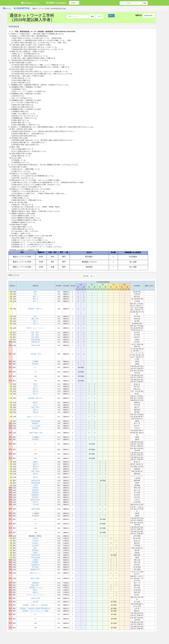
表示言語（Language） (57, 3)
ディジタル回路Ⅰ (36, 426)
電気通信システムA (36, 588)
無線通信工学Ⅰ (36, 570)
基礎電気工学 (36, 342)
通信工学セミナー (36, 573)
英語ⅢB (36, 477)
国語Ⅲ (36, 462)
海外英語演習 (36, 481)
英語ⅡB (36, 412)
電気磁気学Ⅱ (36, 565)
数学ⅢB (36, 467)
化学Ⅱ (36, 405)
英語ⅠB (36, 324)
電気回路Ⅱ (36, 493)
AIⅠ (36, 367)
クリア (99, 16)
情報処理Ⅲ (36, 583)
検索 (145, 3)
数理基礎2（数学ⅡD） (36, 398)
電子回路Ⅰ (36, 497)
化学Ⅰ (36, 316)
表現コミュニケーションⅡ (36, 417)
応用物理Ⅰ (36, 562)
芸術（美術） (36, 335)
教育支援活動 (36, 340)
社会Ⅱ (36, 386)
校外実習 (36, 602)
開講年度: (139, 15)
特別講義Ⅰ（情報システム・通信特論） (36, 605)
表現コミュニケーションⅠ (36, 328)
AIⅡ (36, 372)
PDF (111, 16)
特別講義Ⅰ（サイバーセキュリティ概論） (36, 611)
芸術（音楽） (36, 332)
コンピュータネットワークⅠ (36, 595)
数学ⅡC (36, 394)
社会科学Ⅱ (36, 546)
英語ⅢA (36, 474)
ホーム (7, 8)
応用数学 (36, 560)
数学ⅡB (36, 391)
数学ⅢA (36, 464)
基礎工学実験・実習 (36, 433)
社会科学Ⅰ (36, 543)
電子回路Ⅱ (36, 567)
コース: (86, 276)
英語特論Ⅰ (36, 550)
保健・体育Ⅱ (36, 407)
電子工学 (36, 502)
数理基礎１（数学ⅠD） (36, 309)
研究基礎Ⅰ (36, 364)
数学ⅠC (36, 301)
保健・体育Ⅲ (36, 471)
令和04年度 (149, 16)
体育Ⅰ (36, 548)
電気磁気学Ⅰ (36, 495)
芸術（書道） (36, 337)
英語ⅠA (36, 321)
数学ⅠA (36, 296)
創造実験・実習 (36, 354)
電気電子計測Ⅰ (36, 500)
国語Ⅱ (36, 384)
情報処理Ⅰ (36, 423)
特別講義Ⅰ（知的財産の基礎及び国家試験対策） (36, 608)
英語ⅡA (36, 410)
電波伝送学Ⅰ (36, 585)
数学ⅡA (36, 389)
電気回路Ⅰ (36, 428)
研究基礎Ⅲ (36, 516)
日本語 (36, 485)
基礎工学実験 (36, 509)
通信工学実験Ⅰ (36, 578)
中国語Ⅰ (36, 553)
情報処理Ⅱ (36, 490)
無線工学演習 (36, 598)
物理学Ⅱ (36, 469)
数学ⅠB (36, 299)
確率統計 (36, 488)
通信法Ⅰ (36, 590)
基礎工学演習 (36, 345)
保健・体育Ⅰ (36, 319)
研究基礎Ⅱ (36, 439)
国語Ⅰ (36, 292)
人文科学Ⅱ (36, 541)
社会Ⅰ (36, 294)
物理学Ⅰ (36, 403)
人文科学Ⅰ (36, 538)
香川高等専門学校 (22, 8)
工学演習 (36, 504)
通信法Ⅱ (36, 592)
